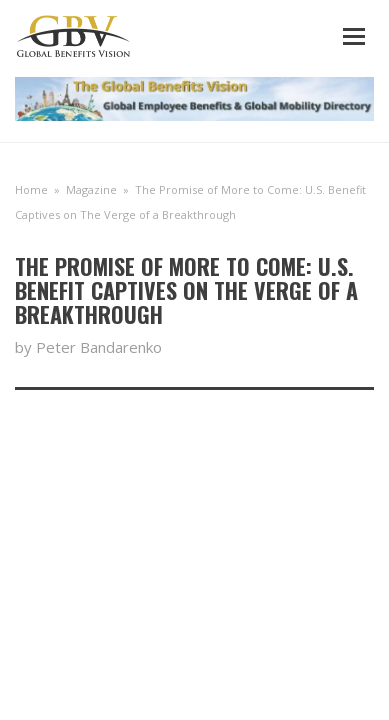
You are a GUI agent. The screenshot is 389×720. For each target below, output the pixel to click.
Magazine (91, 189)
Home (31, 189)
